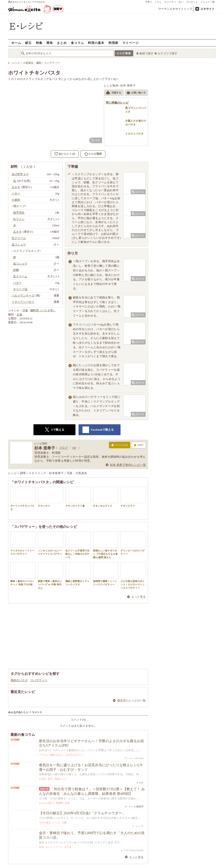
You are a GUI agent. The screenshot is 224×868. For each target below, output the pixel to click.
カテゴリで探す (167, 53)
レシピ (56, 823)
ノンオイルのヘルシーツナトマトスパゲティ (51, 543)
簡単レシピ (61, 779)
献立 (28, 43)
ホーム (16, 43)
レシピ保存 (95, 154)
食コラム (77, 43)
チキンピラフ (133, 497)
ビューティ (170, 2)
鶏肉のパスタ (19, 680)
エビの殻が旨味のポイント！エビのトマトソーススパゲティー (133, 576)
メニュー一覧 (208, 2)
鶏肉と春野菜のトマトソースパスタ (78, 574)
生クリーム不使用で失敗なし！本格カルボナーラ (78, 545)
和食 (41, 847)
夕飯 (64, 823)
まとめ (62, 43)
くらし (158, 2)
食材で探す (146, 53)
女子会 (68, 847)
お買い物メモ (136, 93)
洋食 (25, 310)
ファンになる (120, 446)
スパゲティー (39, 680)
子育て (149, 2)
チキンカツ (51, 497)
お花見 (43, 779)
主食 (19, 314)
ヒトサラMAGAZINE (132, 850)
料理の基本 (96, 43)
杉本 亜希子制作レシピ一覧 (128, 465)
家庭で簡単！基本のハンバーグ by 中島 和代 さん (51, 576)
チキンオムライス (106, 497)
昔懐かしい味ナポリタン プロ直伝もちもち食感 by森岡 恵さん (106, 545)
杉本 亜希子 (128, 86)
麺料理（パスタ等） (43, 310)
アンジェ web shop (134, 758)
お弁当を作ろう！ (75, 755)
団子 (50, 779)
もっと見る (139, 597)
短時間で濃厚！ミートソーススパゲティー (106, 574)
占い (181, 2)
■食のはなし (57, 755)
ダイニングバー (54, 847)
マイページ (130, 43)
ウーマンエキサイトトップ (175, 9)
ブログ (63, 448)
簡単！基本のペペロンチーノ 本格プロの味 (23, 574)
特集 (39, 43)
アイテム (44, 755)
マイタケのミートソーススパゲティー (23, 543)
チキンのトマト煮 (78, 497)
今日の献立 (45, 823)
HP (74, 448)
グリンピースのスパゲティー (133, 543)
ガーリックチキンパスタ (23, 499)
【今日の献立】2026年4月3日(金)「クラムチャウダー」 (82, 813)
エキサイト (207, 9)
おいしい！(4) (67, 154)
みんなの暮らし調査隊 (51, 803)
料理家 (113, 43)
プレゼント (192, 2)
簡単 (50, 43)
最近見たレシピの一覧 (131, 701)
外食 (67, 803)
